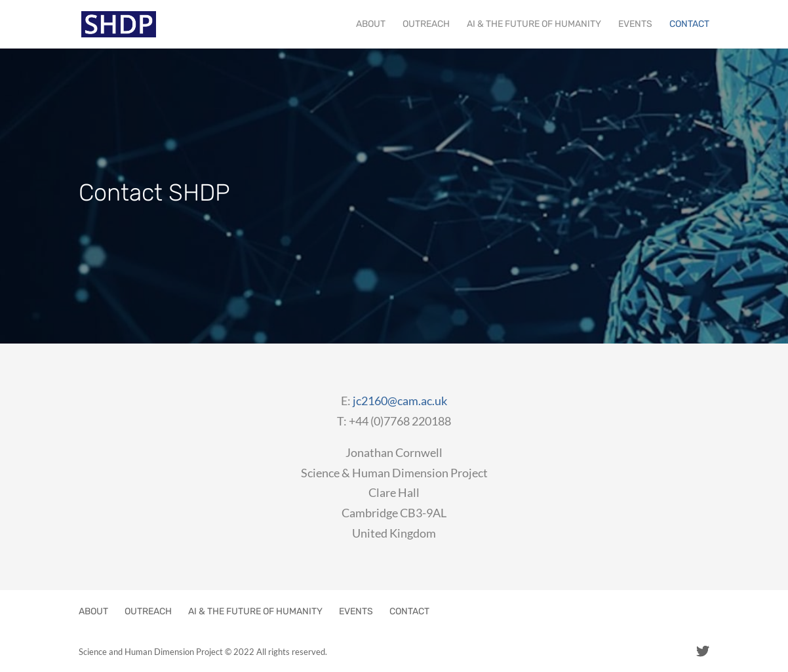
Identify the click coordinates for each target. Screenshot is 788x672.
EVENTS (635, 25)
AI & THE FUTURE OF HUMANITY (534, 25)
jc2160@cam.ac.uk (400, 401)
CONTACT (689, 25)
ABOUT (371, 25)
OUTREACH (426, 25)
